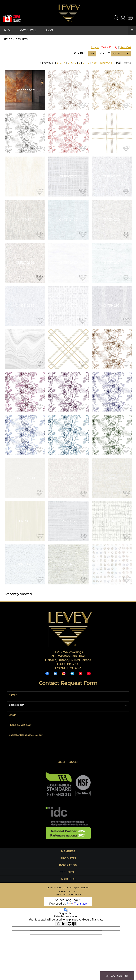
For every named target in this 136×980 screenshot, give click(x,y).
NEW (8, 30)
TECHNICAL (68, 872)
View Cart (125, 47)
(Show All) (106, 63)
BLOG (49, 30)
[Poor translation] (72, 924)
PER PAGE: (81, 53)
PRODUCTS (28, 30)
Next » (95, 63)
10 (88, 63)
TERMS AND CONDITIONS (68, 895)
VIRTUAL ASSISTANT (117, 976)
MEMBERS (68, 851)
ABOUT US (68, 879)
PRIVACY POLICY (68, 891)
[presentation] (68, 748)
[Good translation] (60, 924)
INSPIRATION (68, 865)
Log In (95, 47)
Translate (77, 904)
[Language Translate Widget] (68, 900)
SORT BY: (104, 53)
